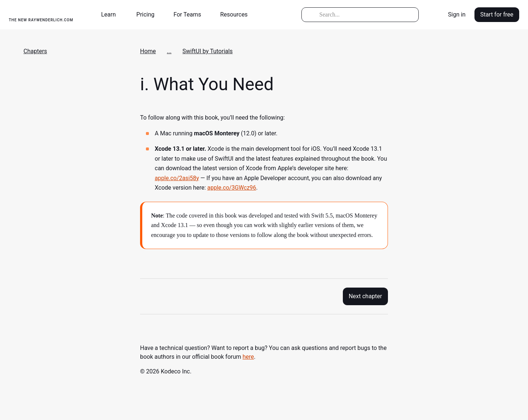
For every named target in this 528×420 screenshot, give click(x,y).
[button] (111, 15)
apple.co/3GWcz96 (232, 188)
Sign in (457, 14)
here (248, 357)
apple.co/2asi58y (177, 178)
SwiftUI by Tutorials (208, 51)
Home (148, 51)
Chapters (35, 51)
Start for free (497, 14)
